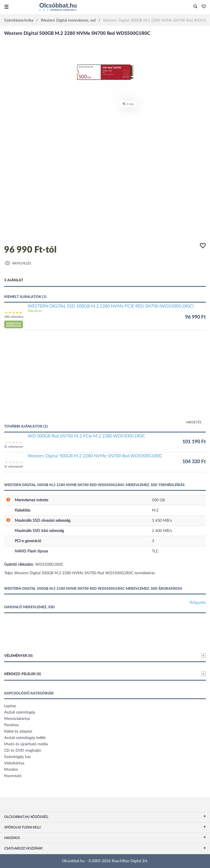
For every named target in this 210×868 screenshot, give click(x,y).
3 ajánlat (14, 280)
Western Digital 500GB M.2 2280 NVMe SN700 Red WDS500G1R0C (95, 456)
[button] (202, 7)
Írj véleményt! (14, 447)
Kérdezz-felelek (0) (105, 674)
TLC (155, 551)
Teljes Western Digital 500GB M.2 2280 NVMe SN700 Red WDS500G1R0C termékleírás (80, 573)
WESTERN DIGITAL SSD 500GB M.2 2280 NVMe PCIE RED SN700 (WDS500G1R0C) (111, 306)
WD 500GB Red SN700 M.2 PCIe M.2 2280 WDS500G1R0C (86, 436)
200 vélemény (14, 317)
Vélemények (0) (105, 656)
